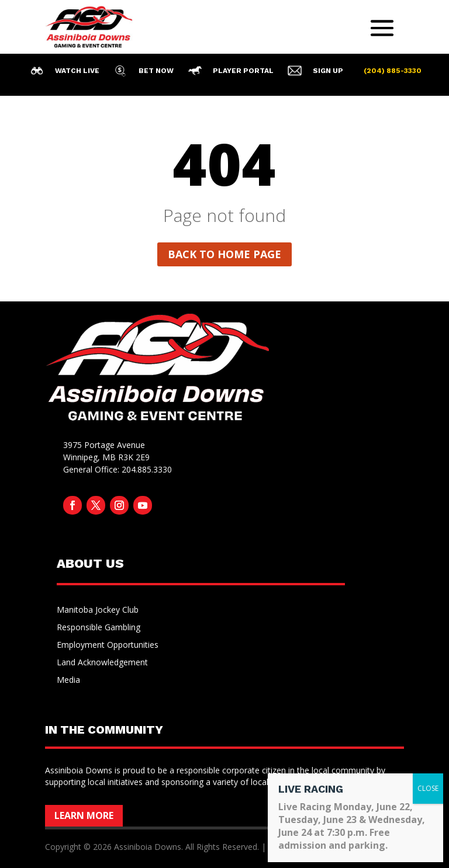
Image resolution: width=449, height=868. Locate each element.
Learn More (84, 815)
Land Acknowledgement (102, 663)
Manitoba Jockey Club (98, 610)
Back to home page (224, 254)
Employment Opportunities (108, 645)
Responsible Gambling (99, 628)
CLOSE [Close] (428, 788)
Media (68, 680)
